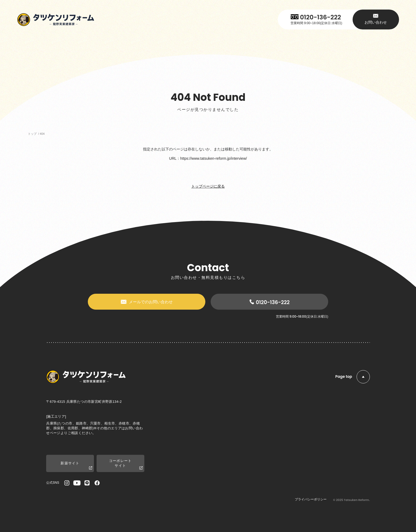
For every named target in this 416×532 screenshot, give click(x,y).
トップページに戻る (208, 186)
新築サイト (76, 466)
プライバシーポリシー (311, 499)
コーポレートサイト (126, 465)
